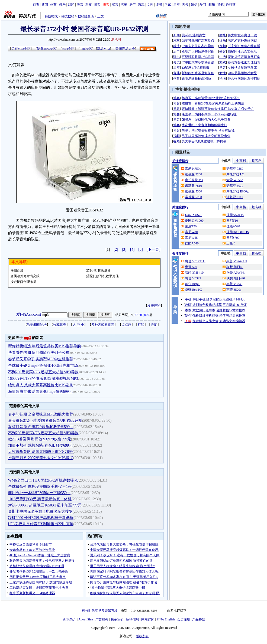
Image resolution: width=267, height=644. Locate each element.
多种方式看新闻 (103, 325)
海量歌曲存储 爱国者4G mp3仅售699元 (40, 392)
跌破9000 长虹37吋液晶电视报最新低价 (41, 518)
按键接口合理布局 (23, 282)
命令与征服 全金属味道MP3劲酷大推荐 (41, 414)
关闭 (154, 325)
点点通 (126, 325)
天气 (185, 5)
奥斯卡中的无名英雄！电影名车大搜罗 (40, 511)
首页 (36, 5)
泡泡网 (116, 40)
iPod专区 (86, 49)
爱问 (203, 5)
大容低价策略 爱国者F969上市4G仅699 (40, 452)
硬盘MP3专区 (46, 49)
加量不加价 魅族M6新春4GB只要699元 (40, 445)
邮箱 (212, 5)
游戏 (141, 5)
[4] (132, 249)
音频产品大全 (125, 49)
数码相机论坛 (37, 325)
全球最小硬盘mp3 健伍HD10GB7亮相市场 (43, 366)
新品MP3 (103, 49)
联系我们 (117, 619)
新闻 (45, 5)
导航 (220, 5)
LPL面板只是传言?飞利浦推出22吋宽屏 (41, 524)
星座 (176, 5)
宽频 (115, 5)
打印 (141, 325)
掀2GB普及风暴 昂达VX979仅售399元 (40, 439)
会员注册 (184, 619)
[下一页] (154, 249)
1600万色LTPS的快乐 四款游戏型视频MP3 (43, 379)
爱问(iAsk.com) (29, 314)
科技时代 (51, 16)
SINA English (165, 619)
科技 (89, 5)
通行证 (231, 5)
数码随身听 (86, 16)
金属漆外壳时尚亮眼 (25, 276)
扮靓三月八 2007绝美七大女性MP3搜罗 (41, 458)
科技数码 (68, 16)
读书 (159, 5)
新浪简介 (70, 619)
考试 (168, 5)
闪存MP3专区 (21, 49)
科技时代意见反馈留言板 (100, 611)
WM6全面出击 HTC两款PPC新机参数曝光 (43, 480)
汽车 (124, 5)
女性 (150, 5)
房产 (133, 5)
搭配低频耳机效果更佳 (102, 276)
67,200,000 (142, 315)
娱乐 (62, 5)
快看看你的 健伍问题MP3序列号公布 (39, 353)
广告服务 (102, 619)
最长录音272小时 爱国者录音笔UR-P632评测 (45, 421)
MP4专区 (68, 49)
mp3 (27, 338)
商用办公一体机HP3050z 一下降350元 (39, 493)
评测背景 (17, 270)
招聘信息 (133, 619)
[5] (140, 249)
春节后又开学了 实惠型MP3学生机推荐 (41, 359)
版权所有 (142, 636)
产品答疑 (199, 619)
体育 (53, 5)
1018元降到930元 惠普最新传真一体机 (40, 499)
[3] (124, 249)
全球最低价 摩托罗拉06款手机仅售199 (40, 487)
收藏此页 (60, 325)
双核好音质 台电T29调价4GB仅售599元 (41, 427)
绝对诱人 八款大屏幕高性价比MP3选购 (41, 385)
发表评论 (154, 306)
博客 (97, 5)
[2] (116, 249)
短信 (194, 5)
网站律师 (148, 619)
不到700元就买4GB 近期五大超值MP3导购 (43, 372)
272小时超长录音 (98, 270)
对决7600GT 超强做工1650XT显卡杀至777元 (45, 505)
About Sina (86, 619)
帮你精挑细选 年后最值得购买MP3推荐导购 (45, 346)
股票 (80, 5)
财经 (71, 5)
